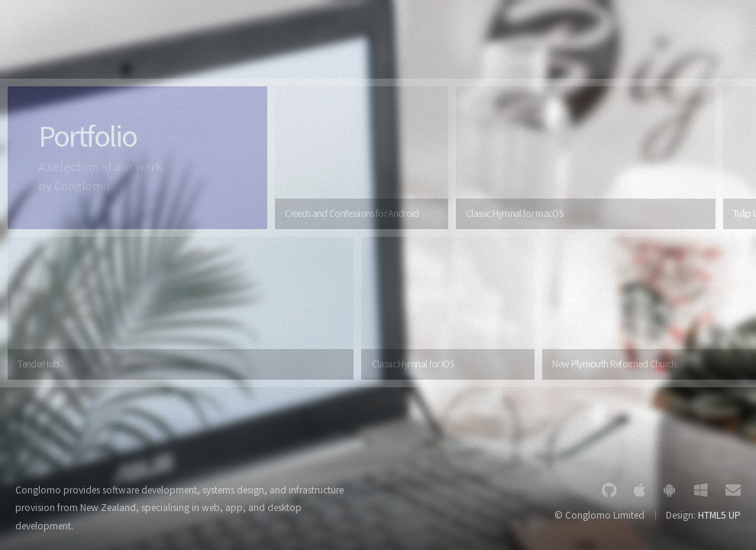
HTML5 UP (719, 515)
